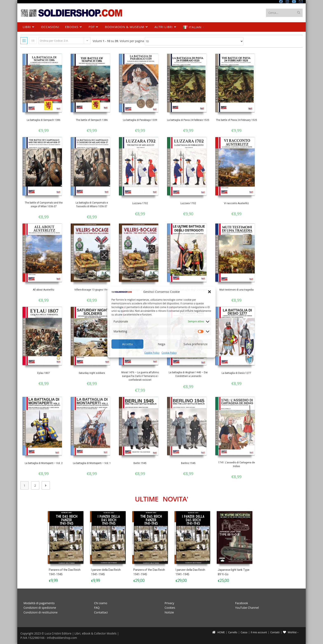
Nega (161, 344)
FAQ (97, 608)
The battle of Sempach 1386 (92, 120)
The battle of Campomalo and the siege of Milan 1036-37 (44, 205)
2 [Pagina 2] (35, 485)
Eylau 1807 (44, 373)
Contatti (275, 632)
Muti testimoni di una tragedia (236, 290)
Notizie (169, 612)
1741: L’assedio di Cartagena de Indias (236, 464)
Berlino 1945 (188, 463)
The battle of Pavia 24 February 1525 (236, 120)
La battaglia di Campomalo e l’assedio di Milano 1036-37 (92, 205)
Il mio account (259, 632)
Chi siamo (101, 603)
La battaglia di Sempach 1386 (44, 120)
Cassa (244, 632)
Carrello (233, 632)
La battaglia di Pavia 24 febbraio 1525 (188, 120)
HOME (218, 632)
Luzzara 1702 (140, 203)
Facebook (242, 603)
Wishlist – (291, 632)
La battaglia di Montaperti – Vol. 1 (92, 463)
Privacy (169, 603)
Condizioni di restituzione (40, 612)
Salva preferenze (195, 344)
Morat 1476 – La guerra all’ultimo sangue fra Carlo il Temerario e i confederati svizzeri (140, 376)
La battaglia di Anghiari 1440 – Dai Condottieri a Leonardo (188, 374)
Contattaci (101, 612)
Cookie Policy (152, 353)
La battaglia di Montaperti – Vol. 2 (44, 463)
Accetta (127, 344)
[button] (209, 292)
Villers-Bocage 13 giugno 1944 (92, 290)
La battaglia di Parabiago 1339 (140, 120)
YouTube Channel (247, 608)
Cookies (170, 608)
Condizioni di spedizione (40, 608)
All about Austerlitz (44, 290)
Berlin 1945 (140, 463)
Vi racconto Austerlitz (236, 203)
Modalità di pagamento (39, 603)
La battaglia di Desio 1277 (236, 373)
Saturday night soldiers (92, 373)
